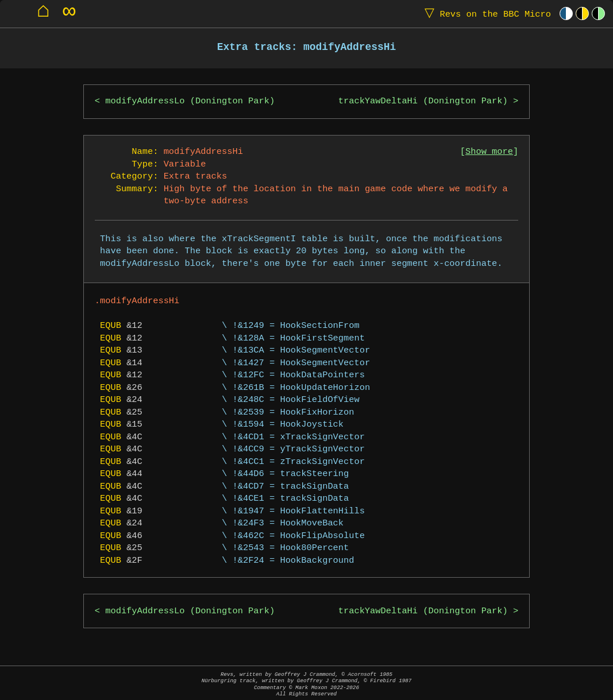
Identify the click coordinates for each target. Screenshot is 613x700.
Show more (489, 152)
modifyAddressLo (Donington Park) (190, 101)
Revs (485, 13)
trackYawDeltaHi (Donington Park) (423, 101)
